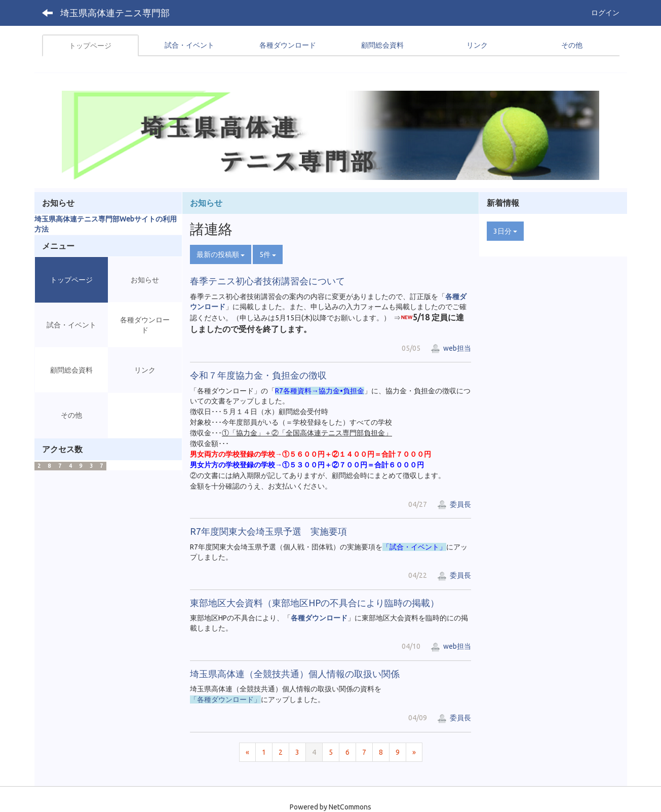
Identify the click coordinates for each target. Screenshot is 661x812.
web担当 (451, 348)
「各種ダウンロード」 (225, 699)
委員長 (454, 504)
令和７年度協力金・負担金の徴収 (258, 375)
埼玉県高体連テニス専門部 (115, 13)
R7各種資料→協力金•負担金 (320, 391)
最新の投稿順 (221, 254)
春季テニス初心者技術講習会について (267, 281)
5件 (268, 254)
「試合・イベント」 (414, 547)
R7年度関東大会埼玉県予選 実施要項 (268, 531)
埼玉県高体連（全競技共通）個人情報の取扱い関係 (295, 674)
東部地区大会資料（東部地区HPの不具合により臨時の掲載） (315, 603)
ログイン (605, 13)
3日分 (505, 231)
